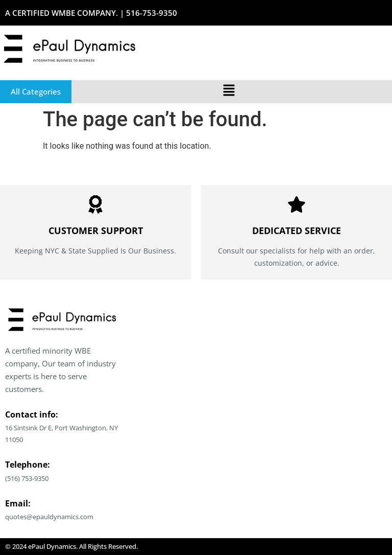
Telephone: (28, 465)
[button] (229, 91)
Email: (18, 503)
